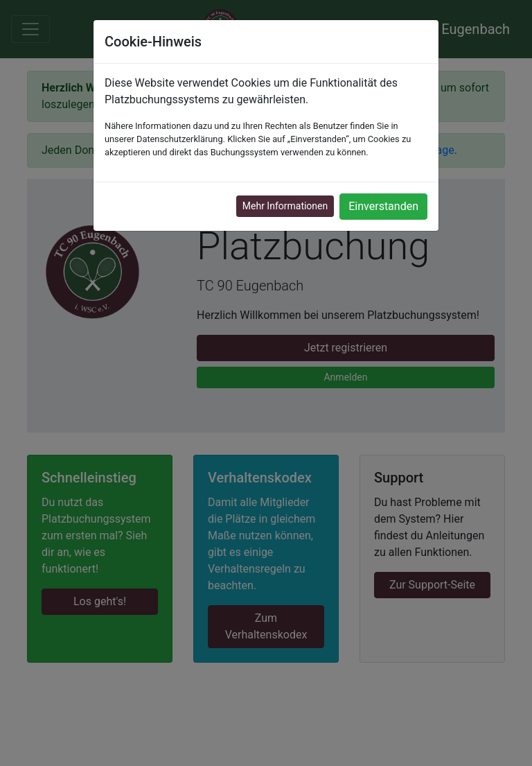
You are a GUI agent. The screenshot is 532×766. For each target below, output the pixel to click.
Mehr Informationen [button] (285, 206)
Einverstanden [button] (383, 206)
